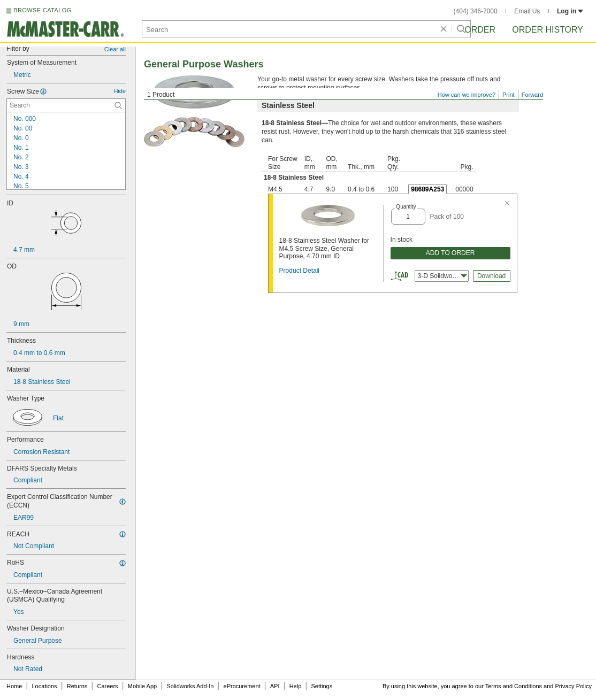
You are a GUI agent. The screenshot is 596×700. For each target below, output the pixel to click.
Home (14, 686)
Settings (322, 686)
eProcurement (242, 686)
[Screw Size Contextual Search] (66, 105)
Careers (107, 686)
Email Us (527, 11)
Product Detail (299, 271)
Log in (570, 11)
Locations (45, 686)
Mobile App (142, 686)
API (275, 686)
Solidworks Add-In (190, 686)
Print (509, 95)
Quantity (406, 207)
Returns (77, 686)
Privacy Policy (574, 686)
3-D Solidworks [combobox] (442, 276)
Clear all (115, 49)
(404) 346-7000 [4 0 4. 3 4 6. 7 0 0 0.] (476, 11)
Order (480, 30)
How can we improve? (467, 95)
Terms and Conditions (514, 686)
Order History (548, 30)
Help (296, 686)
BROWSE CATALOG (42, 10)
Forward (532, 95)
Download (491, 276)
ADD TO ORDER (450, 253)
